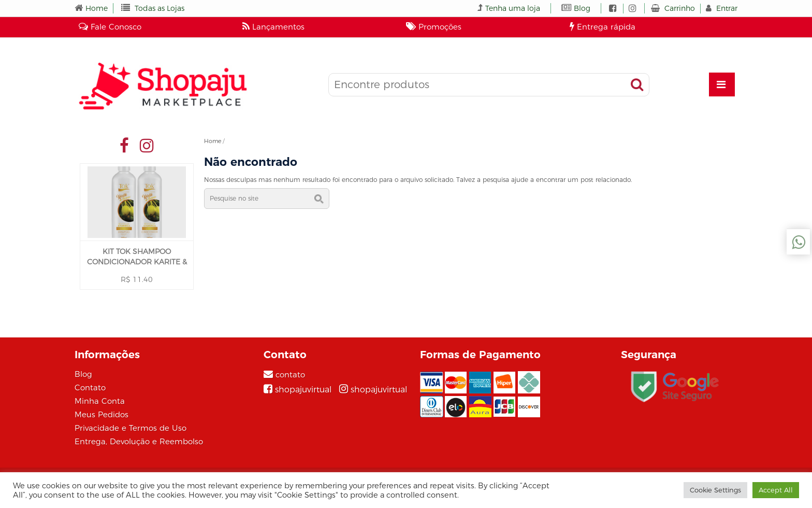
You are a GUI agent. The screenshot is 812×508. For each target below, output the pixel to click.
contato (290, 375)
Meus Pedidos (102, 414)
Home (97, 8)
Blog (582, 8)
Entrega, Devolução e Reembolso (139, 441)
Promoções (434, 27)
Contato (90, 387)
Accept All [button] (776, 490)
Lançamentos (273, 27)
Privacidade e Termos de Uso (130, 428)
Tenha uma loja (513, 8)
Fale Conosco (110, 27)
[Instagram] (373, 390)
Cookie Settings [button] (715, 490)
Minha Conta (100, 401)
